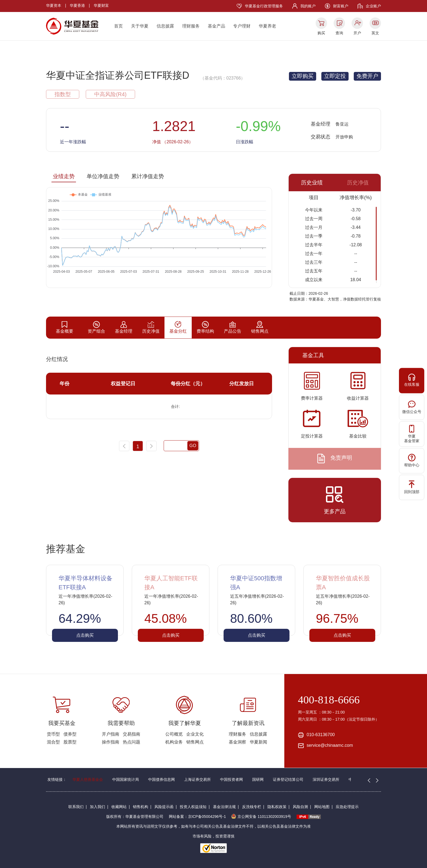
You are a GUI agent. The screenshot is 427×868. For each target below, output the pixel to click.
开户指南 (111, 734)
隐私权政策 (277, 807)
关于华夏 (140, 26)
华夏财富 (101, 5)
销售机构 (141, 807)
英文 (375, 33)
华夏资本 (54, 5)
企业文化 (195, 734)
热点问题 (132, 742)
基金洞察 (237, 742)
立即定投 (335, 76)
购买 (321, 33)
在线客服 (412, 380)
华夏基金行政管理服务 (264, 6)
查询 (339, 33)
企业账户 (373, 6)
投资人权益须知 (193, 807)
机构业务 (174, 742)
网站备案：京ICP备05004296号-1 (197, 817)
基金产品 (216, 26)
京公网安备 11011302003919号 (261, 817)
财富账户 (341, 6)
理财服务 (191, 26)
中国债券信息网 (161, 779)
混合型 (53, 742)
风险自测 (300, 807)
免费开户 (367, 76)
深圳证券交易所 (326, 779)
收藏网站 (119, 807)
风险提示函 (164, 807)
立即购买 (303, 76)
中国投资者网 (231, 779)
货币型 (53, 734)
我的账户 (308, 6)
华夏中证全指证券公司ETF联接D (118, 75)
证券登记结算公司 (288, 779)
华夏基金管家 (412, 434)
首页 (118, 26)
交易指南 (132, 734)
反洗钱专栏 (252, 807)
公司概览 (174, 734)
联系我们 (76, 807)
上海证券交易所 (197, 779)
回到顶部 (412, 487)
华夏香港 (77, 5)
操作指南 (111, 742)
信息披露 (165, 26)
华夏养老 (267, 26)
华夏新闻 (258, 742)
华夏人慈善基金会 (88, 779)
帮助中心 (412, 461)
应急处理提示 (347, 807)
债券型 (70, 734)
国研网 (258, 779)
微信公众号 (412, 407)
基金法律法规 (224, 807)
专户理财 (242, 26)
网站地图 (322, 807)
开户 (357, 33)
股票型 (70, 742)
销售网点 (195, 742)
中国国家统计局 (126, 779)
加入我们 (97, 807)
